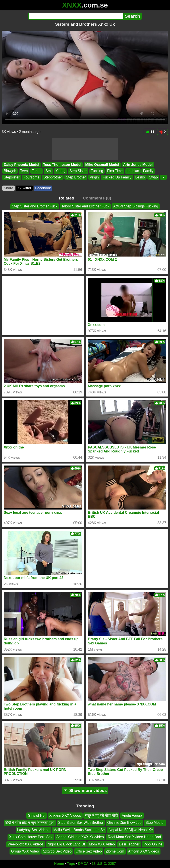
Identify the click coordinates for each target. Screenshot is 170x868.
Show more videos (85, 790)
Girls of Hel (37, 815)
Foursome (31, 177)
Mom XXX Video (102, 844)
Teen (24, 171)
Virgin (94, 177)
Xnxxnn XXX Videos (65, 815)
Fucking (97, 171)
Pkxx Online (153, 844)
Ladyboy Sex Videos (33, 830)
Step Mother (155, 823)
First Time (115, 171)
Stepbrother (53, 177)
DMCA (83, 864)
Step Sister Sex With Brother (81, 823)
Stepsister (12, 177)
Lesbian (133, 171)
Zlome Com (115, 851)
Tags (71, 864)
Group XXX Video (25, 851)
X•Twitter (24, 188)
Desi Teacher (129, 844)
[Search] (76, 16)
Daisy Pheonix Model (21, 165)
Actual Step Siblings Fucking (136, 206)
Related (67, 198)
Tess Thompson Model (62, 165)
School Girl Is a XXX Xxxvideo (80, 837)
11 (150, 132)
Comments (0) (97, 198)
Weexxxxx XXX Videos (26, 844)
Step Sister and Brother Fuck (35, 206)
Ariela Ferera (132, 815)
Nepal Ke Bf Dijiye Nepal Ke (131, 830)
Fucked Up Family (117, 177)
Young (61, 171)
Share (9, 188)
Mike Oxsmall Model (102, 165)
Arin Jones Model (138, 165)
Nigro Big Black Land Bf (66, 844)
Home (59, 864)
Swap (153, 177)
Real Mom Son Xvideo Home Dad (134, 837)
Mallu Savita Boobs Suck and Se (79, 830)
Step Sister (78, 171)
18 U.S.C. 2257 (104, 864)
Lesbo (140, 177)
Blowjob (10, 171)
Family (148, 171)
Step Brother (76, 177)
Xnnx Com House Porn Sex (31, 837)
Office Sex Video (89, 851)
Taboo (37, 171)
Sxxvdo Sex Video (57, 851)
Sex (48, 171)
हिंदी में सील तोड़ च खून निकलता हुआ (30, 823)
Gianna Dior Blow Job (124, 823)
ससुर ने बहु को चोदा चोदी (101, 815)
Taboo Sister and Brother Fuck (85, 206)
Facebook (43, 188)
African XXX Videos (144, 851)
